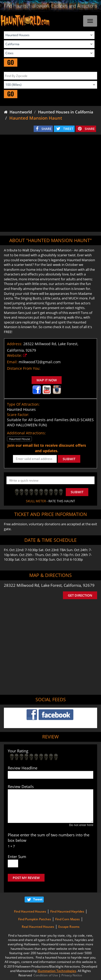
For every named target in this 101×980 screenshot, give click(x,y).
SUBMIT (69, 459)
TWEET (68, 129)
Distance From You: (24, 368)
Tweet (38, 899)
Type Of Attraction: (23, 404)
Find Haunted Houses (30, 911)
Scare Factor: (18, 415)
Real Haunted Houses (38, 927)
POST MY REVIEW (26, 878)
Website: (15, 355)
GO (11, 62)
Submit (77, 492)
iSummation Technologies (57, 971)
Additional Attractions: (26, 433)
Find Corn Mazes (67, 919)
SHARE (46, 129)
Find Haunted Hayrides (67, 911)
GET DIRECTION (80, 595)
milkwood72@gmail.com (40, 362)
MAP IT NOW (47, 380)
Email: (12, 362)
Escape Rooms (69, 927)
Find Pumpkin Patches (35, 919)
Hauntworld (18, 112)
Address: (15, 344)
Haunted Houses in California (66, 112)
